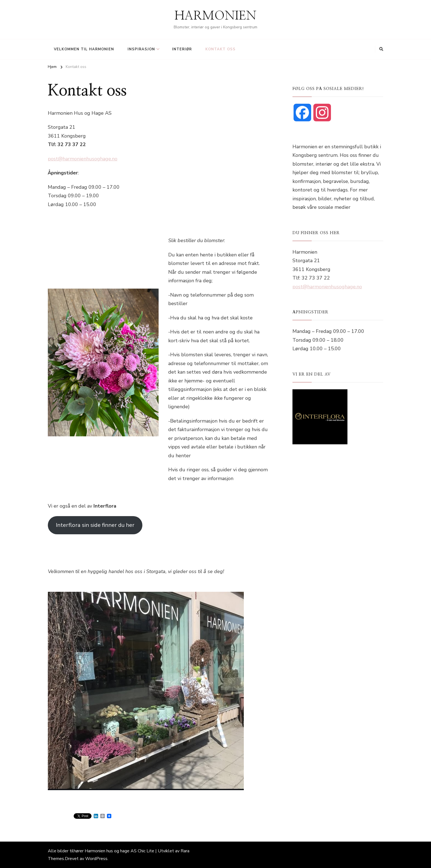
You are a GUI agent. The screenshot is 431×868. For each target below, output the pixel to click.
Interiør (182, 49)
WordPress (96, 859)
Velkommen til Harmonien (84, 49)
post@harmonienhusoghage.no (83, 159)
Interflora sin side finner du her (95, 525)
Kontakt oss (220, 49)
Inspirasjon (141, 49)
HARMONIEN (215, 16)
